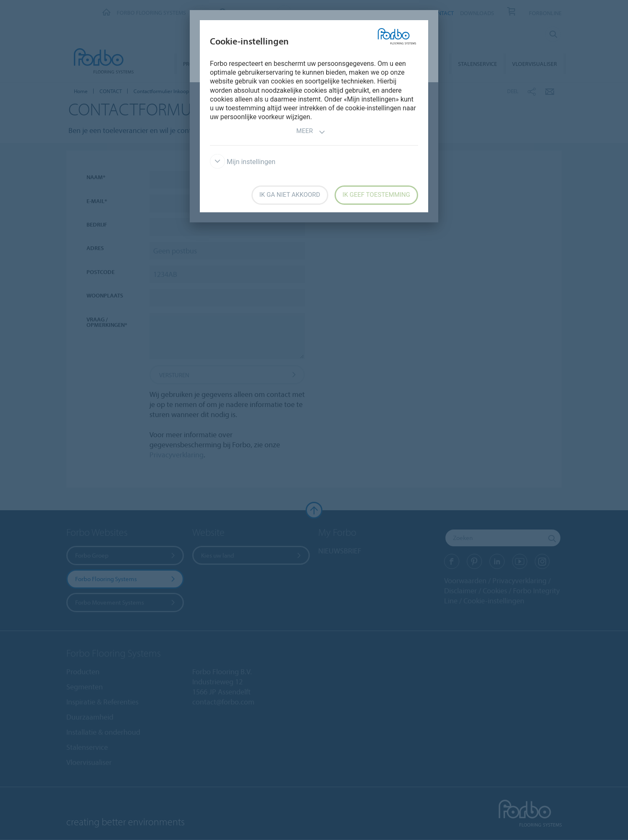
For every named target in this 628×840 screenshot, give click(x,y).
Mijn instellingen (243, 162)
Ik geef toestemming (376, 195)
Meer (311, 132)
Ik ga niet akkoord (290, 195)
